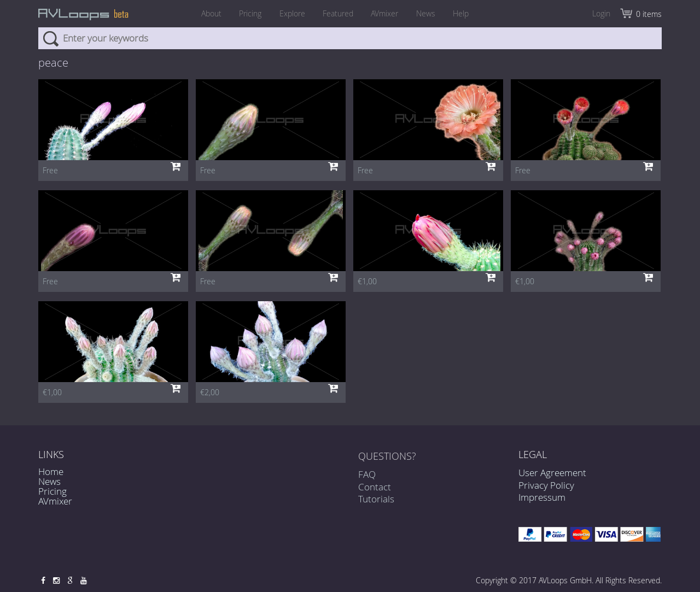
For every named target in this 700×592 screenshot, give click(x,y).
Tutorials (376, 502)
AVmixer (388, 13)
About (202, 13)
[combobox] (350, 38)
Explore (289, 13)
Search (51, 38)
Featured (338, 13)
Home (51, 471)
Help (470, 13)
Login (601, 13)
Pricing (244, 13)
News (432, 13)
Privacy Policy (546, 485)
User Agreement (552, 473)
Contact (375, 490)
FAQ (367, 477)
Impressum (542, 497)
